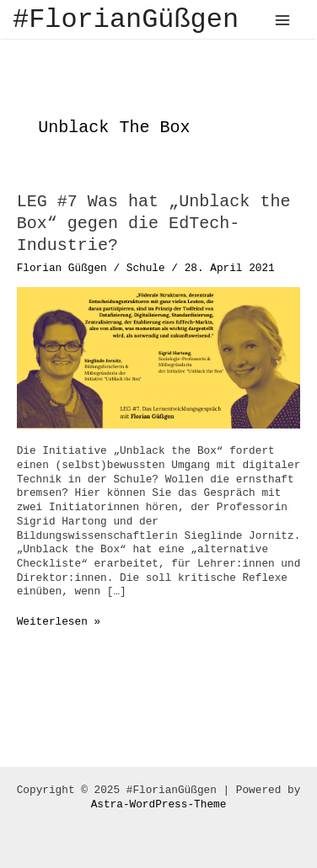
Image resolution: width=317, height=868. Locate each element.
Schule (146, 268)
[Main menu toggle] (283, 20)
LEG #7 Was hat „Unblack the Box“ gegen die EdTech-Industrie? (154, 224)
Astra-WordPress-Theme (159, 804)
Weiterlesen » (59, 623)
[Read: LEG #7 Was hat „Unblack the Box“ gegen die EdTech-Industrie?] (159, 357)
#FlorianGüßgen (126, 20)
